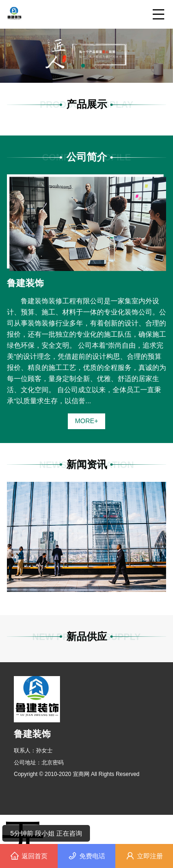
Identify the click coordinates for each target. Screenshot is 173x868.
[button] (83, 66)
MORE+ (86, 421)
